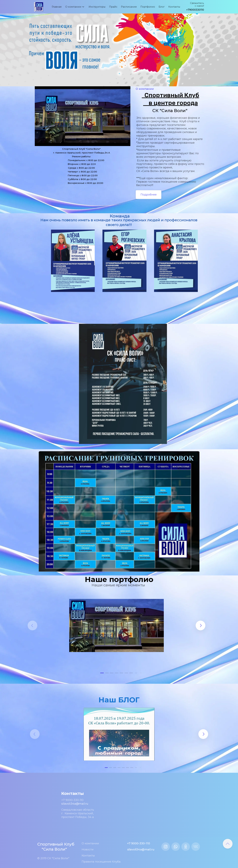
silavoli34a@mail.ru (75, 804)
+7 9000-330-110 (72, 800)
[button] (102, 673)
